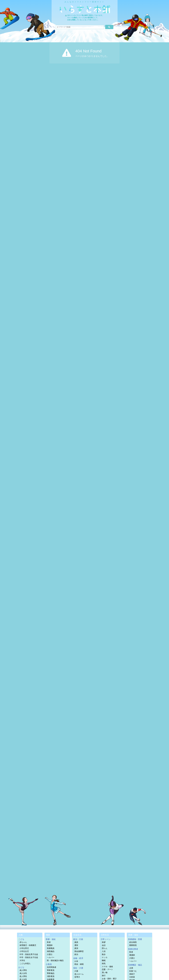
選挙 (76, 945)
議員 (76, 942)
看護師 (50, 945)
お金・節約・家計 (109, 979)
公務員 (49, 964)
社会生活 (77, 935)
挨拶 (104, 942)
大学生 (22, 960)
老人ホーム (79, 974)
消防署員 (51, 976)
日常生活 (105, 935)
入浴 (104, 951)
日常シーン (106, 939)
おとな (21, 967)
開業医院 (133, 945)
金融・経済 (78, 958)
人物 (21, 935)
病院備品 (51, 951)
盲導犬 (77, 977)
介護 (76, 971)
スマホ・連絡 (107, 967)
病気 (104, 964)
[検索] (109, 27)
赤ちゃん (23, 942)
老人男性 (23, 976)
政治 (76, 954)
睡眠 (104, 960)
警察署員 (51, 970)
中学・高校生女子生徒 (29, 957)
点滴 (131, 968)
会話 (104, 945)
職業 (48, 935)
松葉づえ (133, 971)
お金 (76, 961)
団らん (105, 948)
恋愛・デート (107, 969)
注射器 (132, 977)
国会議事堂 (79, 951)
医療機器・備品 (135, 965)
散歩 (104, 954)
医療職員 (51, 948)
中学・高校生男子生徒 (29, 954)
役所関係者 (52, 967)
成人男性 (23, 970)
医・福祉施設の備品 (55, 960)
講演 (76, 948)
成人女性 (23, 973)
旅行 (104, 976)
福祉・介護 (78, 968)
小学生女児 (24, 951)
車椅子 (132, 974)
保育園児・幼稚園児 (28, 945)
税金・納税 (79, 964)
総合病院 (133, 942)
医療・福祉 (51, 939)
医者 (49, 942)
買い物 (105, 973)
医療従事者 (133, 949)
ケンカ (105, 957)
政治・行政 (78, 939)
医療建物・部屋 (135, 939)
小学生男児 (24, 948)
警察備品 (51, 973)
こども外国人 (25, 964)
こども (21, 939)
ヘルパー (51, 957)
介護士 (50, 954)
